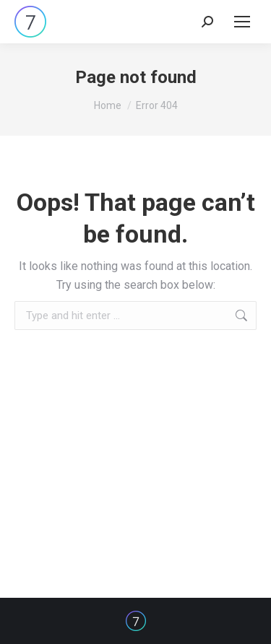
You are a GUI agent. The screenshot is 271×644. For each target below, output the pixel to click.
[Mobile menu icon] (242, 22)
